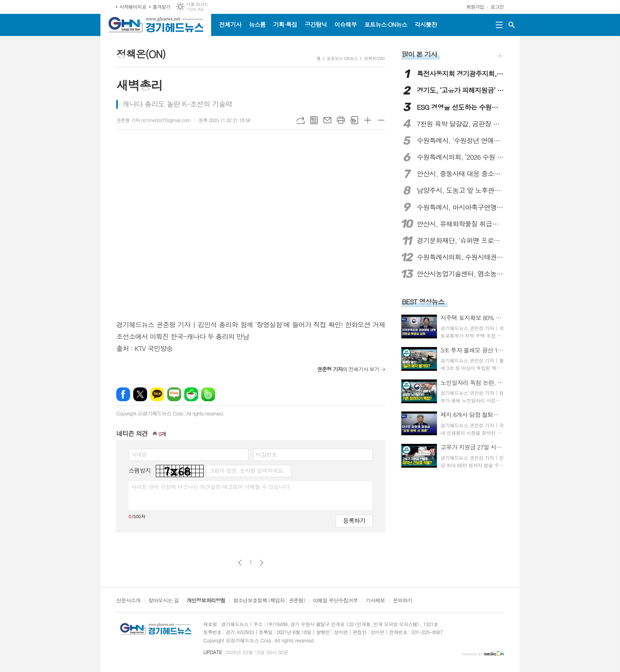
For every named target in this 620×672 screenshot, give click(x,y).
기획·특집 (285, 24)
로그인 (497, 7)
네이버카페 (191, 394)
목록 (314, 120)
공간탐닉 (316, 24)
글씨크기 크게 (368, 120)
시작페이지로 (133, 7)
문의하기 (403, 601)
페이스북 (123, 394)
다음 (262, 563)
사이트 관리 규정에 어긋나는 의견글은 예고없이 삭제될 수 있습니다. (211, 487)
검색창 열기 (512, 25)
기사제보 (375, 601)
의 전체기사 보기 (348, 369)
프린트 (341, 120)
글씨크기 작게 (381, 120)
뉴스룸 (257, 24)
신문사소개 (128, 601)
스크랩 (354, 120)
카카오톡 (157, 394)
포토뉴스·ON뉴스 (386, 24)
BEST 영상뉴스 (423, 302)
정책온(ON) (374, 58)
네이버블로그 (174, 394)
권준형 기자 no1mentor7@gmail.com (153, 120)
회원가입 (475, 7)
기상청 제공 (195, 9)
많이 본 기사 (419, 54)
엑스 (140, 394)
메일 (327, 120)
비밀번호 (266, 454)
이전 (240, 563)
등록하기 (354, 520)
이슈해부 (346, 24)
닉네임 (139, 454)
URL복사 (301, 120)
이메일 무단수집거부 (335, 601)
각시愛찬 (426, 24)
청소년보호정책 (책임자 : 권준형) (269, 601)
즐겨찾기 (162, 7)
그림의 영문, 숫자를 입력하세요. (247, 470)
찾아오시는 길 (164, 601)
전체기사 (230, 24)
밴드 (208, 394)
